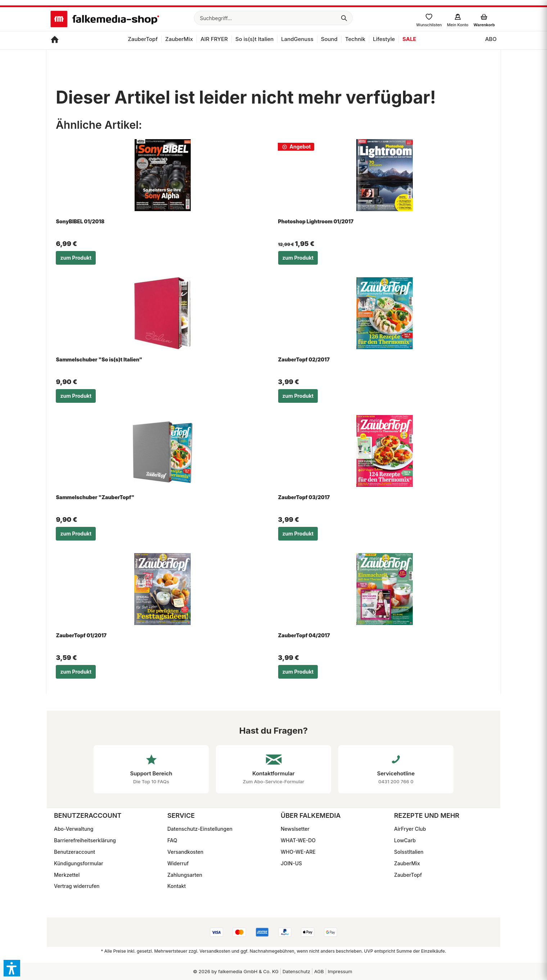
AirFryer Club (410, 829)
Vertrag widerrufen (77, 886)
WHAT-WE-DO (298, 840)
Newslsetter (295, 829)
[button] (12, 968)
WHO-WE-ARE (298, 852)
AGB (319, 971)
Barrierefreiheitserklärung (85, 840)
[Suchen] (344, 18)
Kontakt (177, 886)
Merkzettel (67, 875)
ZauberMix (407, 863)
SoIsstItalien (409, 852)
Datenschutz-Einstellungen (200, 829)
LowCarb (405, 840)
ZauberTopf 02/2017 (304, 359)
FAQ (172, 840)
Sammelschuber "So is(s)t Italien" (99, 359)
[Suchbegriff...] (273, 18)
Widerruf (178, 863)
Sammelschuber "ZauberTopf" (95, 497)
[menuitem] (273, 18)
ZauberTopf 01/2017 (81, 635)
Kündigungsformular (79, 863)
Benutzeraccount (74, 852)
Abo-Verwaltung (74, 829)
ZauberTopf (408, 875)
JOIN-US (291, 863)
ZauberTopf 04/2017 (304, 635)
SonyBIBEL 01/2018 (80, 221)
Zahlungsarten (185, 875)
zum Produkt (76, 258)
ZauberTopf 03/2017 (304, 497)
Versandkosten (185, 852)
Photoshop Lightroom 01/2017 (316, 221)
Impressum (340, 971)
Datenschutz (296, 971)
